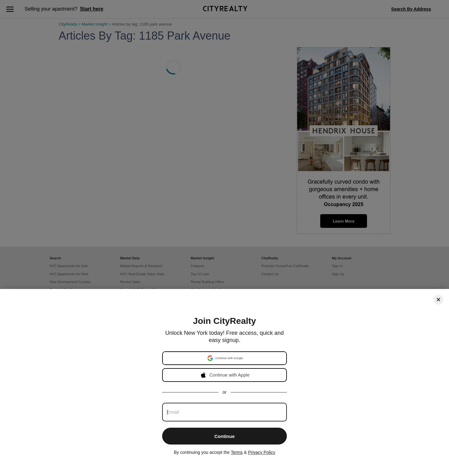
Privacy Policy (261, 452)
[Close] (438, 300)
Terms (237, 452)
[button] (225, 358)
